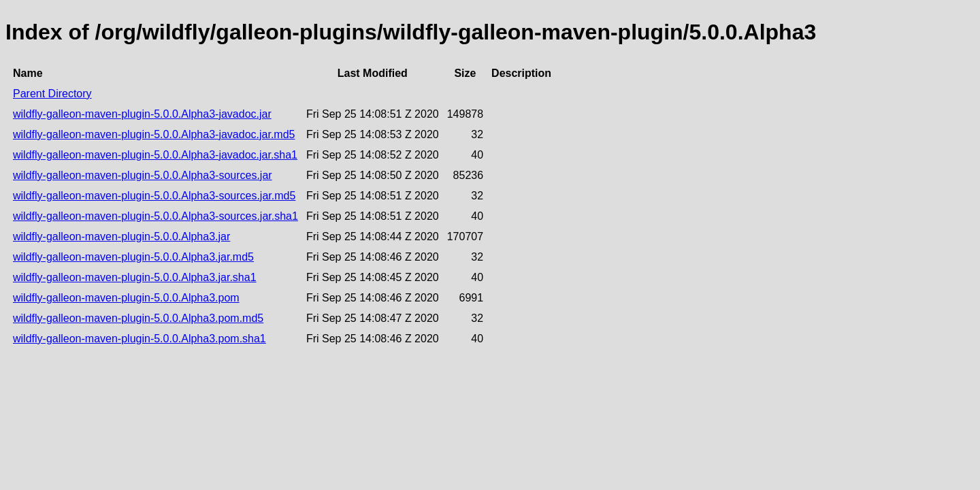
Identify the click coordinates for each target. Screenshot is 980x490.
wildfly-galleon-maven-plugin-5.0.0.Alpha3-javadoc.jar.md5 (154, 134)
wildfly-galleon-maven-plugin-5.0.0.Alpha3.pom (126, 298)
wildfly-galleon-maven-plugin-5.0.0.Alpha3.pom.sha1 (140, 339)
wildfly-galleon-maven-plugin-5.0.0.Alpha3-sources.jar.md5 (154, 196)
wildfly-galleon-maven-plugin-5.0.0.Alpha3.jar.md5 (133, 257)
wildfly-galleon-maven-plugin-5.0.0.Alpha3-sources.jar (143, 175)
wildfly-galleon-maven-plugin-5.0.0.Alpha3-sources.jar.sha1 (156, 216)
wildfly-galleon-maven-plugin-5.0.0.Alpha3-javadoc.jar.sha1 (155, 155)
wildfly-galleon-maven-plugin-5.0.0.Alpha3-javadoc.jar (142, 114)
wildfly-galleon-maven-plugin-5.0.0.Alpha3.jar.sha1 (135, 277)
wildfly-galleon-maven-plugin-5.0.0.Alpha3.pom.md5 (138, 318)
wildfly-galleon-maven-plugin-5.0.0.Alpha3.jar (121, 236)
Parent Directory (52, 94)
